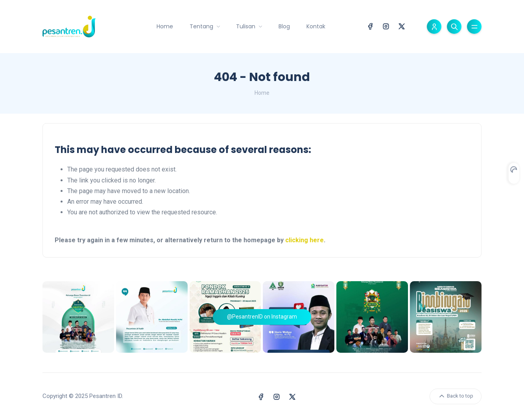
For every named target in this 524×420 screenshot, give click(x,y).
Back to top (456, 396)
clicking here (304, 240)
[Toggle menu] (474, 27)
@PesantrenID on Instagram (262, 317)
